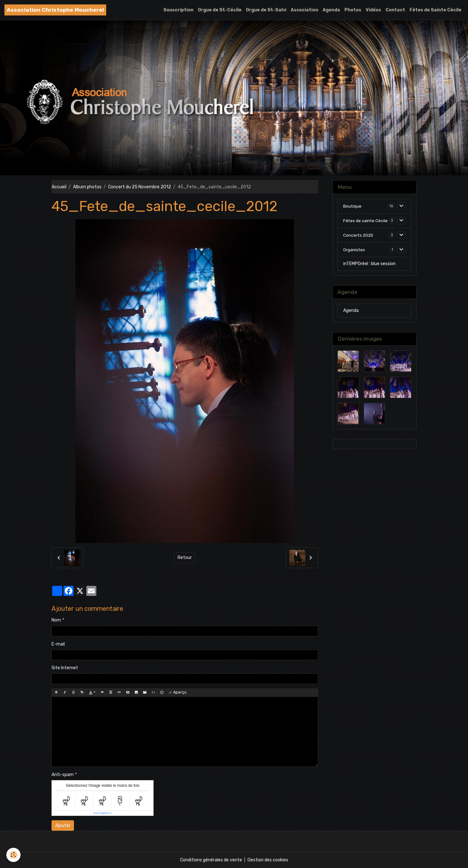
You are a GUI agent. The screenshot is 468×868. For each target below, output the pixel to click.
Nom (56, 620)
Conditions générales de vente (211, 860)
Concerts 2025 (359, 235)
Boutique (353, 206)
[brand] (55, 10)
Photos (353, 10)
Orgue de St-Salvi (266, 10)
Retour (185, 558)
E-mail (58, 644)
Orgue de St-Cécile (220, 10)
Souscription (178, 10)
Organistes (354, 250)
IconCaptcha (101, 813)
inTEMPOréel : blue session (369, 264)
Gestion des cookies (268, 860)
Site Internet (65, 668)
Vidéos (373, 10)
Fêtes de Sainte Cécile (435, 10)
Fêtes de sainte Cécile (366, 221)
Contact (395, 10)
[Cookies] (13, 855)
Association (304, 10)
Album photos (87, 187)
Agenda (331, 10)
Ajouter (63, 826)
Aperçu (177, 692)
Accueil (59, 187)
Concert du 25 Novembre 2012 (140, 187)
